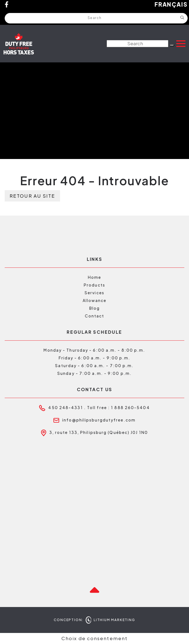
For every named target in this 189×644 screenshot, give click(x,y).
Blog (94, 308)
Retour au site (32, 196)
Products (94, 285)
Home (94, 277)
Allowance (95, 300)
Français (171, 4)
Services (94, 293)
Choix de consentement (94, 638)
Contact (95, 316)
